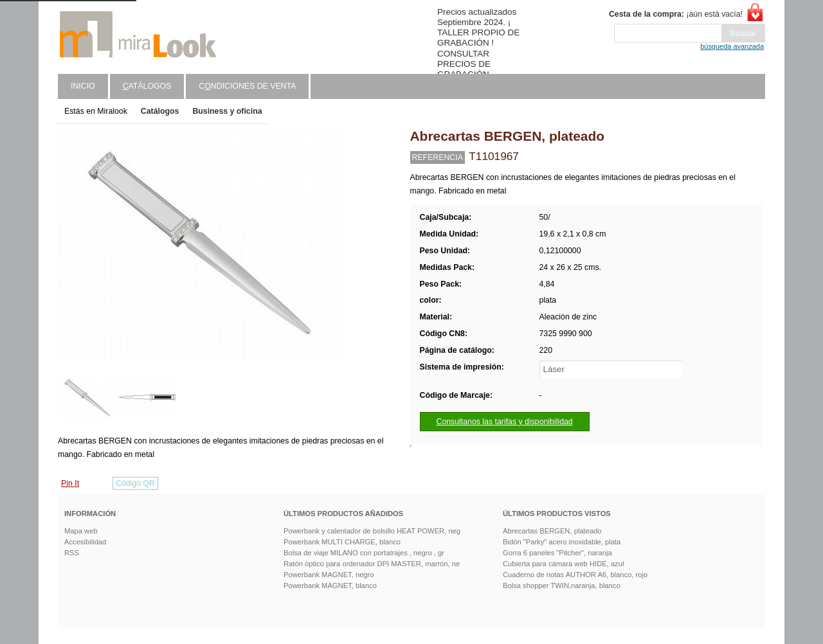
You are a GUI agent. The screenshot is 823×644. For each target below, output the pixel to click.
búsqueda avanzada (732, 46)
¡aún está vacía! (676, 14)
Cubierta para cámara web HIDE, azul (563, 564)
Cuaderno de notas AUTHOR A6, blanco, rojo (575, 575)
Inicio (83, 86)
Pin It (70, 483)
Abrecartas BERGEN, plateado (552, 531)
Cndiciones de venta (247, 86)
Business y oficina (227, 111)
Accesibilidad (85, 542)
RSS (72, 553)
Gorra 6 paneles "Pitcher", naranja (557, 553)
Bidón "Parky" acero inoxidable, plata (562, 542)
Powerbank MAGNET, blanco (330, 586)
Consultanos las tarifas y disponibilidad (505, 422)
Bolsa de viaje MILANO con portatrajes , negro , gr (364, 553)
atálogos (147, 86)
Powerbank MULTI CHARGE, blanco (342, 542)
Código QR (135, 483)
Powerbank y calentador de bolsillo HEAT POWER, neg (372, 531)
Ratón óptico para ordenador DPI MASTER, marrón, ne (372, 564)
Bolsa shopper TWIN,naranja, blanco (562, 586)
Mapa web (81, 531)
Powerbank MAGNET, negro (329, 575)
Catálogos (160, 111)
